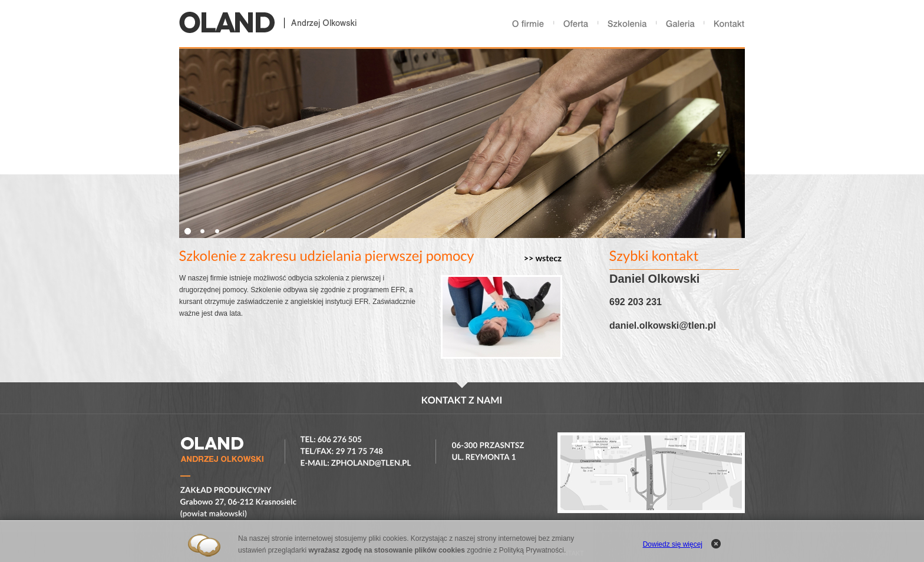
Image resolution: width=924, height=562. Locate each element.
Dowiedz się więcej (673, 544)
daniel (623, 325)
